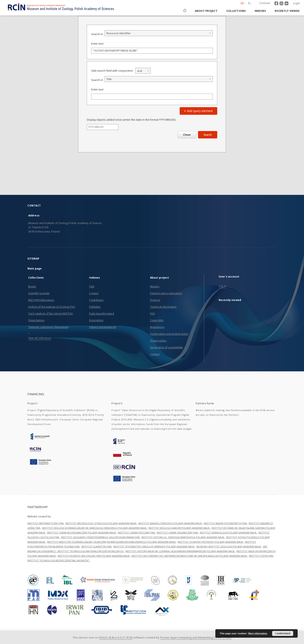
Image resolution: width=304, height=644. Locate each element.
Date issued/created (101, 314)
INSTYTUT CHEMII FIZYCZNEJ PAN (137, 533)
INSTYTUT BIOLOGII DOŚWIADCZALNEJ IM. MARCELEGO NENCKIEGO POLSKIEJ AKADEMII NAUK (95, 528)
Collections (236, 11)
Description (96, 320)
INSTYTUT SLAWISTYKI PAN (97, 546)
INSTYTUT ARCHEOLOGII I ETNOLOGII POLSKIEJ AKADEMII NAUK (101, 523)
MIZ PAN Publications (41, 300)
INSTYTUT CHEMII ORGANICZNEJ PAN (178, 533)
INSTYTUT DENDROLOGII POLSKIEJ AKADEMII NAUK (228, 533)
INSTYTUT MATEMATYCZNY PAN (46, 523)
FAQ (153, 314)
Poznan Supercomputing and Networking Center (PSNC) (196, 638)
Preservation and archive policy (169, 334)
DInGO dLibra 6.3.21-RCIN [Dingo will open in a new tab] (116, 638)
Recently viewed (287, 11)
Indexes (260, 11)
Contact (155, 354)
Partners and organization (166, 293)
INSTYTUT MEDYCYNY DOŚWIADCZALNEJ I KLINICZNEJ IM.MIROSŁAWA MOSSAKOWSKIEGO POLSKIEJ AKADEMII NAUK (112, 542)
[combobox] (159, 33)
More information (258, 633)
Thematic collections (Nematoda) (48, 327)
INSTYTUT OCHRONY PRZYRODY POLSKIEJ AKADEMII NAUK (211, 542)
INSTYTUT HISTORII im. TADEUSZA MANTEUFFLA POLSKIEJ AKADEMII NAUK (183, 537)
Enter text (97, 44)
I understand (283, 633)
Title (92, 286)
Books (32, 286)
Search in (97, 34)
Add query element (198, 111)
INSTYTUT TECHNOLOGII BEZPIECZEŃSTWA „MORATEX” (59, 560)
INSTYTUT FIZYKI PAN (261, 556)
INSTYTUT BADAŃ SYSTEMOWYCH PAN (226, 523)
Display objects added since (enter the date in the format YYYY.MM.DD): (131, 120)
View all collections (40, 338)
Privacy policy (158, 341)
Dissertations (36, 320)
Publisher (95, 307)
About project (206, 11)
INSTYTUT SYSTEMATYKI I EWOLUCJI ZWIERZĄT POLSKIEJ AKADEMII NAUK (154, 546)
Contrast (265, 3)
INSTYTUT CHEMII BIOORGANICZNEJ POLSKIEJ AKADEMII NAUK (82, 533)
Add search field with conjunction (112, 71)
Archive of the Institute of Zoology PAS (52, 307)
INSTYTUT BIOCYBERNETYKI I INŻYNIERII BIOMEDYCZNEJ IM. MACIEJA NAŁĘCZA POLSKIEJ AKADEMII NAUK (190, 556)
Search (208, 135)
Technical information (163, 307)
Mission (155, 286)
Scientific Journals (39, 293)
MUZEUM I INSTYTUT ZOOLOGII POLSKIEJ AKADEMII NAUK (229, 546)
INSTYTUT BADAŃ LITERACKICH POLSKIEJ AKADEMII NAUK (170, 523)
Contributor (96, 300)
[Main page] (185, 11)
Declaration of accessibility (166, 347)
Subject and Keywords (102, 327)
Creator (94, 293)
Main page (35, 269)
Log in (222, 286)
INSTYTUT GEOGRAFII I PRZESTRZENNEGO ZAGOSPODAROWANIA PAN (101, 537)
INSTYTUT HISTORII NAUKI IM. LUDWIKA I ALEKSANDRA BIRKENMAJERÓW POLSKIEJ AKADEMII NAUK (180, 551)
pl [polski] (250, 3)
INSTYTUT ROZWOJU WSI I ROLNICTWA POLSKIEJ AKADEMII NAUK (94, 556)
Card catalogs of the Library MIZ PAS (50, 314)
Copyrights (157, 320)
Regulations (157, 327)
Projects (155, 300)
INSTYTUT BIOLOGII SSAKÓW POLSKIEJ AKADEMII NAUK (179, 528)
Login (296, 3)
